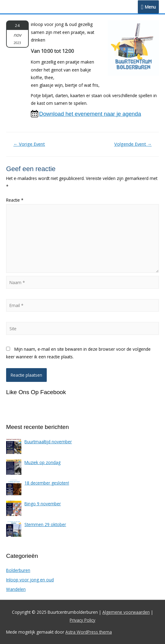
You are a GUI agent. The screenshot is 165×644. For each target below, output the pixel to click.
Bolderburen (18, 570)
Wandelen (16, 589)
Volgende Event (133, 144)
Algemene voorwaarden (126, 612)
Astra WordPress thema (89, 632)
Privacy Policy (82, 620)
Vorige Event (29, 144)
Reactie (15, 200)
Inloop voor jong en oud (30, 580)
